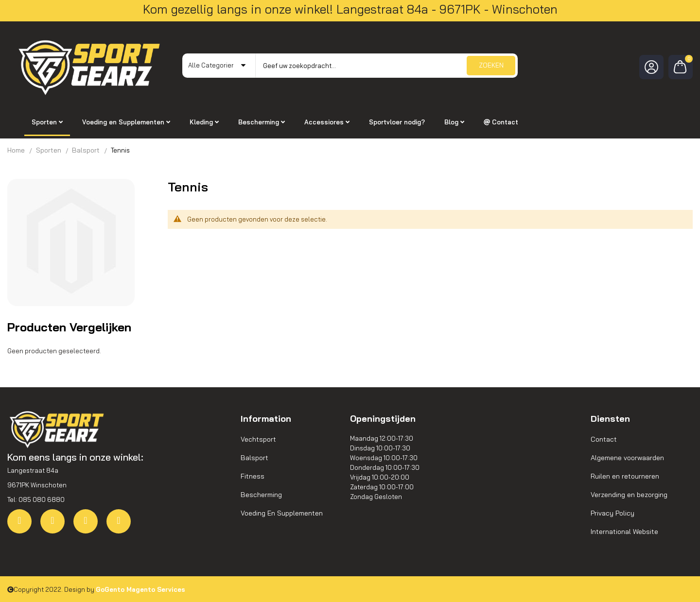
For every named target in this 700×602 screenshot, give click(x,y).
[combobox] (386, 66)
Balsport (86, 150)
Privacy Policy (612, 513)
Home (16, 150)
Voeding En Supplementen (282, 513)
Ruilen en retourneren (625, 476)
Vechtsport (258, 439)
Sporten (49, 150)
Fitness (253, 476)
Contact (604, 439)
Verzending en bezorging (629, 495)
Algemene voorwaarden (627, 458)
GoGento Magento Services (140, 589)
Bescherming (261, 495)
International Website (624, 532)
